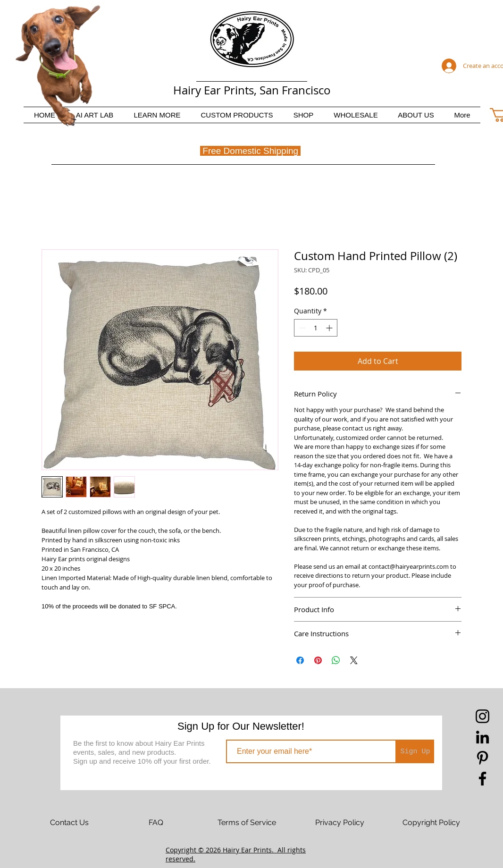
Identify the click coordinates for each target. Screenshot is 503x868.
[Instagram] (482, 716)
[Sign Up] (415, 751)
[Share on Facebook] (300, 660)
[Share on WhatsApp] (336, 660)
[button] (157, 115)
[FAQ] (156, 823)
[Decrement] (301, 328)
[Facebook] (482, 779)
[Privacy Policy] (340, 823)
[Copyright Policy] (431, 823)
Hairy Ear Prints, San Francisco (252, 90)
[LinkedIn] (482, 737)
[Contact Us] (69, 823)
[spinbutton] (316, 328)
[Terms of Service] (247, 823)
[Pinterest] (482, 758)
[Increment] (330, 328)
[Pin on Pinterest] (318, 660)
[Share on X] (354, 660)
